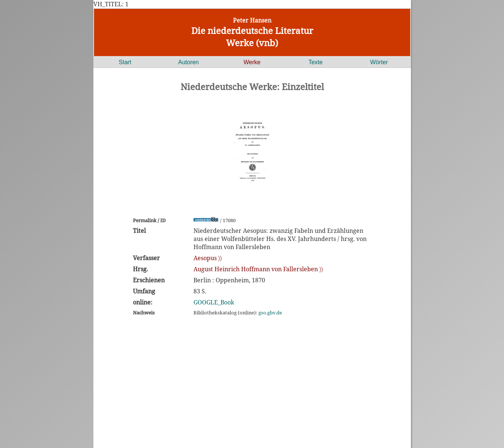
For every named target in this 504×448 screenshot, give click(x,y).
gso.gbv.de (270, 313)
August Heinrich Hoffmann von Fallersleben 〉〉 (258, 269)
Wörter (379, 62)
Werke (252, 62)
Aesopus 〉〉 (208, 258)
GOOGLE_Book (214, 302)
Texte (315, 62)
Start (125, 62)
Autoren (188, 62)
